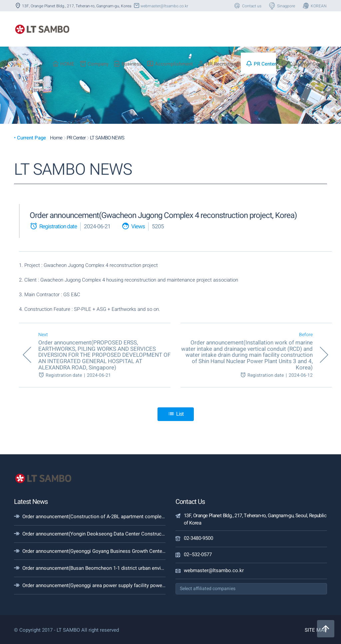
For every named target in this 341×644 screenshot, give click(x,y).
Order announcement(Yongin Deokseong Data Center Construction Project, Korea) (113, 534)
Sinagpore (282, 6)
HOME (63, 64)
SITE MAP (316, 630)
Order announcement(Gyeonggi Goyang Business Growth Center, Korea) (102, 551)
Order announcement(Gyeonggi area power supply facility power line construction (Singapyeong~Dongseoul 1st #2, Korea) (158, 585)
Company (94, 64)
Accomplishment (170, 64)
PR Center (261, 64)
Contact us (247, 6)
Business (128, 64)
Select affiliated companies (208, 589)
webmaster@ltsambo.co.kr (160, 6)
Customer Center (304, 64)
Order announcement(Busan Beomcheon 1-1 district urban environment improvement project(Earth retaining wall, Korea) (155, 568)
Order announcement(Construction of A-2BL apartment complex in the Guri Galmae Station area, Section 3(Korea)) (149, 517)
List (176, 414)
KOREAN (314, 6)
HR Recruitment (219, 64)
